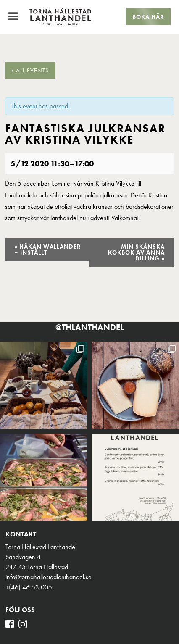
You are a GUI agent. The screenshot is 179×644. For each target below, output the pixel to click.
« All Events (30, 70)
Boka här (148, 17)
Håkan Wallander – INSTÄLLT (48, 250)
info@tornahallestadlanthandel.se (49, 577)
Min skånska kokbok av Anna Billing (136, 252)
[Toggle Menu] (13, 16)
